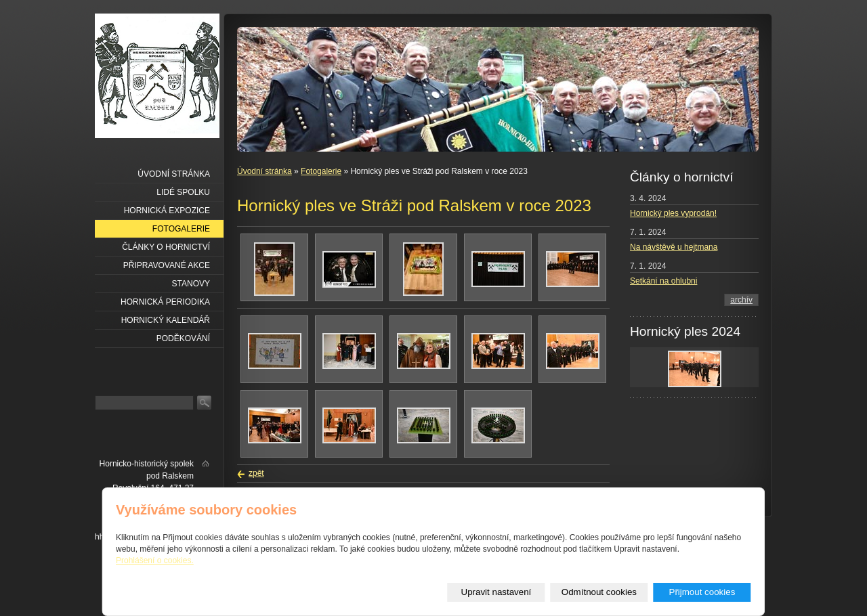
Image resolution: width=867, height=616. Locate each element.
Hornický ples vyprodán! (673, 213)
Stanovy (191, 284)
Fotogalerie (321, 171)
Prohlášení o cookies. (155, 560)
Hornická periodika (165, 302)
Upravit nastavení (496, 592)
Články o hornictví (166, 247)
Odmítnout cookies (599, 592)
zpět (256, 473)
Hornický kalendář (166, 320)
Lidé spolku (183, 192)
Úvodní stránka (265, 171)
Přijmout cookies (702, 592)
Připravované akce (167, 265)
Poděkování (183, 338)
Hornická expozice (167, 211)
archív (741, 300)
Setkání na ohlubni (663, 281)
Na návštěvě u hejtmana (674, 247)
